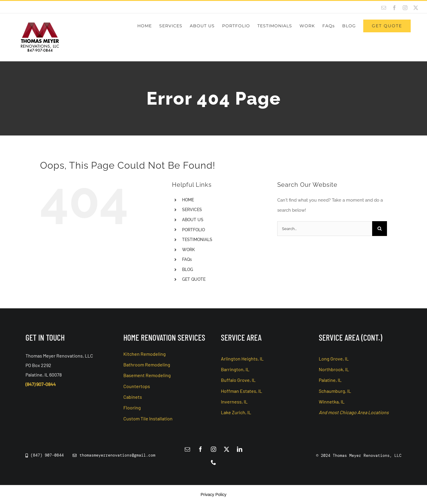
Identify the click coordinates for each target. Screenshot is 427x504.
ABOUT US (193, 220)
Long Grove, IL (334, 359)
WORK (188, 250)
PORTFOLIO (193, 230)
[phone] (213, 462)
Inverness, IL (234, 402)
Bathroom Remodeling (147, 365)
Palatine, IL (330, 380)
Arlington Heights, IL (242, 359)
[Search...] (325, 229)
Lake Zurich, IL (236, 412)
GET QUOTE (194, 279)
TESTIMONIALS (197, 240)
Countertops (137, 386)
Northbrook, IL (334, 369)
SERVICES (192, 210)
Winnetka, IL (332, 402)
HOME (188, 200)
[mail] (187, 449)
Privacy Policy (213, 495)
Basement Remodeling (147, 375)
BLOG (188, 269)
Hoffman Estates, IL (242, 391)
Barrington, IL (235, 369)
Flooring (132, 407)
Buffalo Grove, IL (238, 380)
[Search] (380, 229)
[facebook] (200, 449)
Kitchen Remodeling (145, 354)
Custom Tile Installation (148, 418)
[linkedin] (240, 449)
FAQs (187, 259)
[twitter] (227, 449)
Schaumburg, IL (335, 391)
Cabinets (133, 397)
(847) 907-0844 (41, 384)
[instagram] (213, 449)
